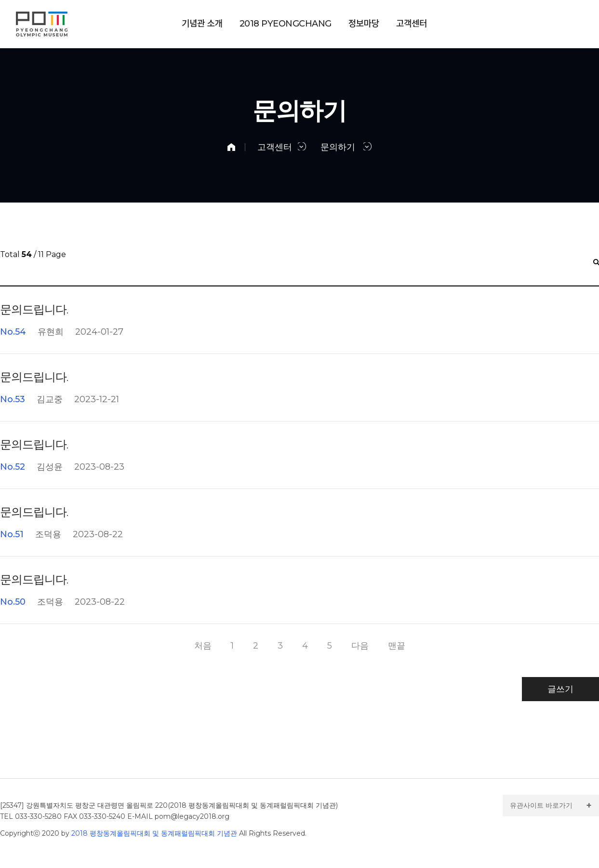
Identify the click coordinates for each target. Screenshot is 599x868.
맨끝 (397, 646)
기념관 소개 (202, 24)
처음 (203, 646)
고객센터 (412, 24)
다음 (360, 646)
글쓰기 (560, 689)
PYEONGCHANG (286, 24)
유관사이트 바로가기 (541, 805)
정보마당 (364, 24)
